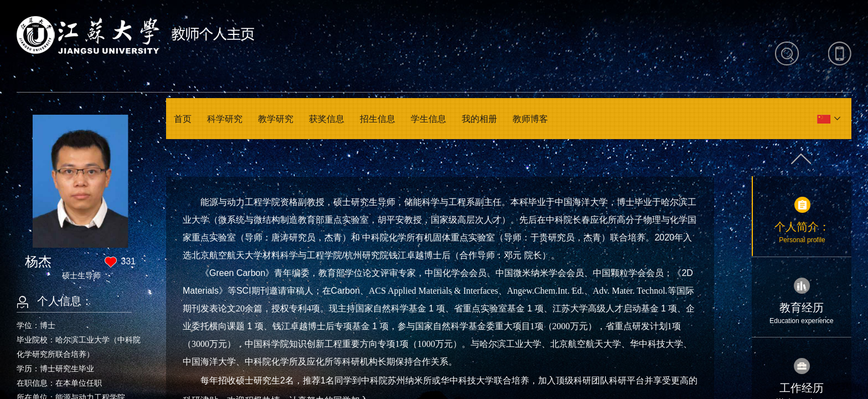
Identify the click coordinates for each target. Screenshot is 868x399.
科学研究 (225, 119)
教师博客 (530, 119)
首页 (183, 119)
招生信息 (378, 119)
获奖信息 (327, 119)
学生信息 (428, 119)
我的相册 (479, 119)
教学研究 (276, 119)
